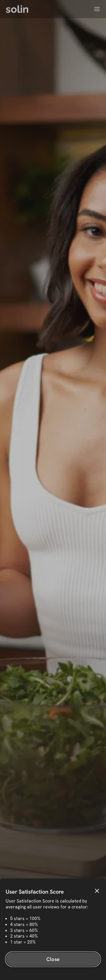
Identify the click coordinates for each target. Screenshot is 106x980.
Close (53, 959)
